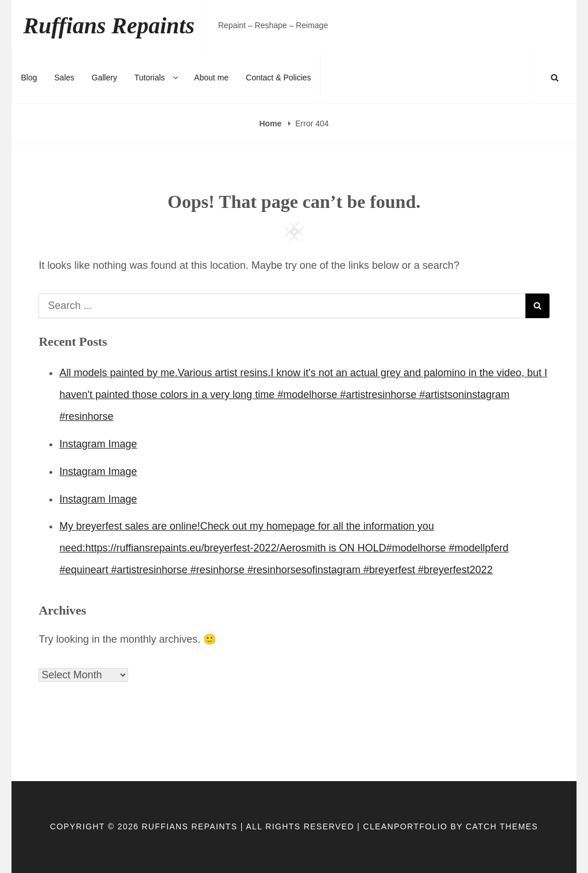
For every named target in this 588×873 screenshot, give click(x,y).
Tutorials (157, 78)
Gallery (105, 78)
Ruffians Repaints (109, 26)
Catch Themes (502, 826)
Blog (29, 78)
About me (211, 78)
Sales (65, 78)
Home (271, 123)
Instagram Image (98, 444)
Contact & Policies (278, 78)
